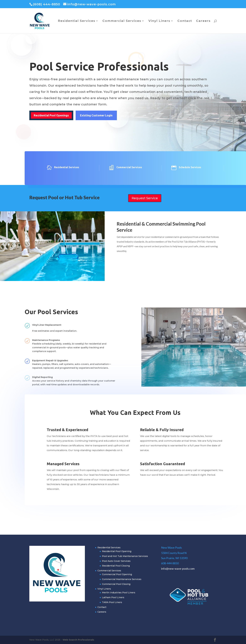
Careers (203, 21)
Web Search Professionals (78, 640)
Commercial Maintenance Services (122, 579)
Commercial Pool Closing (116, 584)
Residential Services (77, 21)
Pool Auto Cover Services (116, 561)
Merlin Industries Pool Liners (119, 593)
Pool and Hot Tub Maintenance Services (125, 556)
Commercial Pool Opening (117, 574)
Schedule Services (190, 167)
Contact (185, 21)
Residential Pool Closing (116, 566)
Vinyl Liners (159, 21)
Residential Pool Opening (117, 551)
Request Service (145, 198)
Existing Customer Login (96, 115)
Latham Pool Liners (113, 597)
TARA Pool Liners (112, 602)
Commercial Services (122, 21)
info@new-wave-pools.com (178, 569)
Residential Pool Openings (51, 115)
